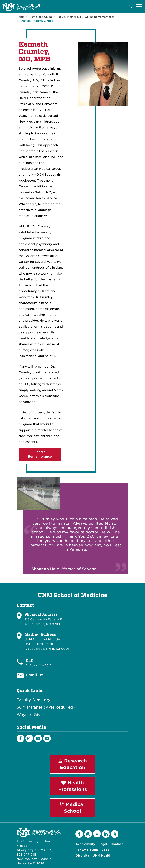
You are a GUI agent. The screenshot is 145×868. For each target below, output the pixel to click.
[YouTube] (115, 834)
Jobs (105, 850)
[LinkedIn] (38, 738)
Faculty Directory (33, 700)
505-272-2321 (39, 665)
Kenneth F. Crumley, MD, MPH (39, 21)
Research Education (73, 764)
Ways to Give (30, 715)
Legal (103, 844)
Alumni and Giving (41, 17)
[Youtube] (47, 738)
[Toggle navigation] (139, 7)
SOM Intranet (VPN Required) (46, 707)
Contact (117, 844)
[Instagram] (29, 738)
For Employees (87, 850)
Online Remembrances (100, 17)
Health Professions (73, 786)
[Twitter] (97, 834)
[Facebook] (20, 738)
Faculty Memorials (69, 17)
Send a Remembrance (40, 454)
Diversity (82, 856)
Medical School (72, 808)
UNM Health (102, 856)
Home (20, 17)
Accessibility (85, 844)
